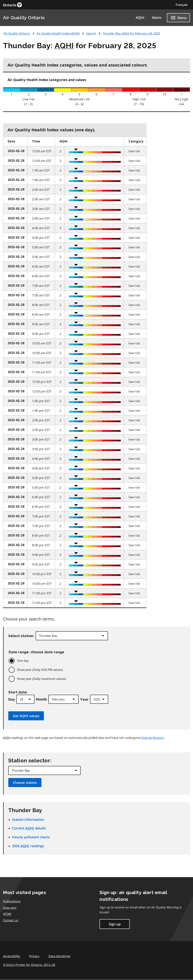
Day (12, 699)
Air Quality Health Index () (58, 33)
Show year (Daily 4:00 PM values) (40, 670)
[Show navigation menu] (178, 18)
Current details (29, 828)
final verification (152, 738)
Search (91, 33)
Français (182, 5)
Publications (12, 901)
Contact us (11, 920)
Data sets (10, 908)
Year (84, 699)
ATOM (7, 914)
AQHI (140, 18)
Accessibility (12, 956)
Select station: (21, 636)
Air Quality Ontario (24, 18)
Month (41, 699)
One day (23, 661)
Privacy (34, 956)
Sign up (115, 924)
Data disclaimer (60, 956)
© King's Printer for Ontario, (29, 965)
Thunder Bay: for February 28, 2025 (131, 33)
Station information (28, 819)
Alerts (157, 18)
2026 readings (28, 846)
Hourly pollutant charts (31, 837)
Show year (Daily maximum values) (42, 679)
